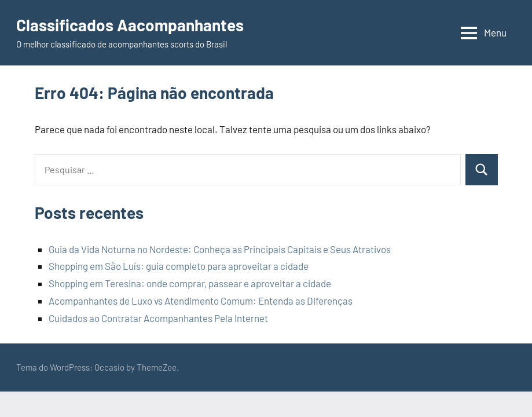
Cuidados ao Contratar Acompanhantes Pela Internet (158, 318)
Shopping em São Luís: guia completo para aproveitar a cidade (179, 266)
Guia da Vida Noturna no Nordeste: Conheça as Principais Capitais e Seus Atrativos (220, 249)
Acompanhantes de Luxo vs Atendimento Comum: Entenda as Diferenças (201, 301)
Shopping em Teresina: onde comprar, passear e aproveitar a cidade (190, 283)
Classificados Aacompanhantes (130, 25)
